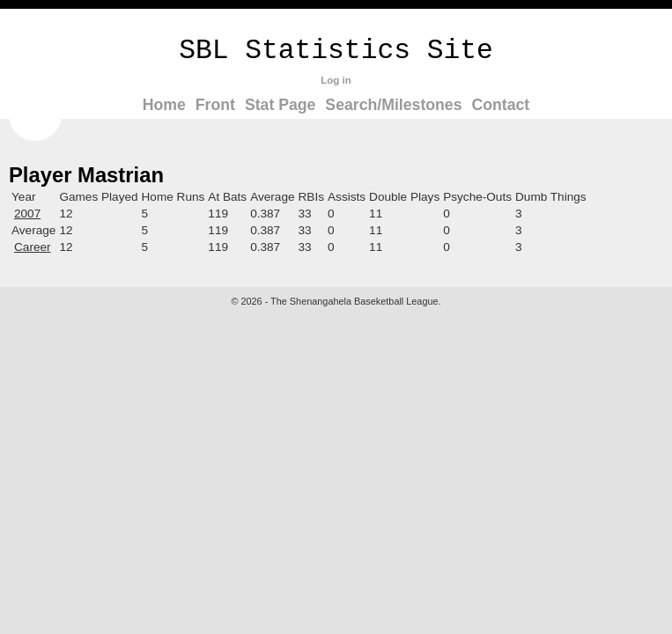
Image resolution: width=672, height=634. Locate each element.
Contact (500, 105)
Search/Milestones (393, 105)
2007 (27, 214)
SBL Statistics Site (336, 51)
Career (33, 247)
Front (215, 105)
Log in (336, 80)
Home (164, 105)
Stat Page (281, 105)
